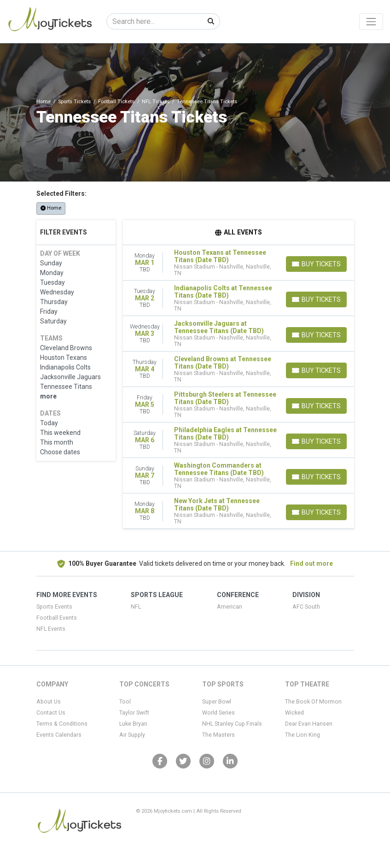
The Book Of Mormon (313, 702)
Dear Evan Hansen (309, 724)
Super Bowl (217, 702)
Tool (125, 702)
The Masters (218, 735)
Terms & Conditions (62, 724)
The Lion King (303, 735)
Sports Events (54, 607)
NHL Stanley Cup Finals (232, 724)
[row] (239, 263)
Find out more (311, 563)
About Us (49, 702)
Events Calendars (59, 735)
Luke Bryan (133, 724)
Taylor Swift (134, 713)
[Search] (154, 21)
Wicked (294, 713)
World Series (218, 713)
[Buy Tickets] (316, 264)
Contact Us (51, 713)
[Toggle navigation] (371, 22)
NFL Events (51, 629)
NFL (136, 607)
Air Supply (132, 735)
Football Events (57, 618)
